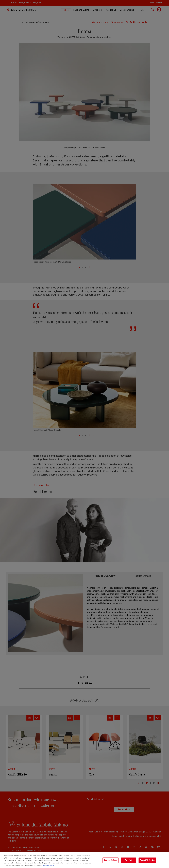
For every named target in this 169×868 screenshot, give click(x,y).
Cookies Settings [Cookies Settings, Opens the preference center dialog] (111, 860)
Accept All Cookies (147, 860)
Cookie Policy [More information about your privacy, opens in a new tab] (48, 865)
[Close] (165, 860)
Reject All (129, 860)
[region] (84, 860)
